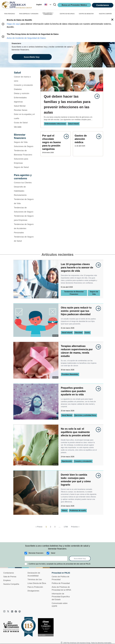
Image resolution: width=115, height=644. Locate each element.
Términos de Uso (35, 580)
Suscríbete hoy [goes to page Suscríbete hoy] (32, 57)
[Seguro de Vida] (24, 142)
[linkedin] (12, 611)
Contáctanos (103, 5)
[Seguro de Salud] (24, 167)
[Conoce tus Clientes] (24, 183)
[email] (46, 558)
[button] (48, 5)
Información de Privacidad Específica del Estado (61, 597)
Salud (53, 553)
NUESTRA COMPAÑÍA (105, 14)
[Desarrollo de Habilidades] (24, 189)
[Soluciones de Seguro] (24, 146)
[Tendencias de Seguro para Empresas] (24, 218)
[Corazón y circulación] (24, 85)
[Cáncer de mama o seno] (24, 79)
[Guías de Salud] (24, 123)
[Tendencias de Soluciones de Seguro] (24, 210)
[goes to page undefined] (96, 96)
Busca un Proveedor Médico (74, 5)
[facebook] (16, 611)
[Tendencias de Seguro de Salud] (24, 239)
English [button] (39, 5)
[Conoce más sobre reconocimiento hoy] (47, 627)
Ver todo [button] (18, 127)
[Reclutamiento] (24, 195)
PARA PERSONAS (10, 14)
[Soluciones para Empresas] (24, 161)
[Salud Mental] (24, 106)
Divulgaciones (33, 591)
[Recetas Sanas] (24, 110)
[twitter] (8, 611)
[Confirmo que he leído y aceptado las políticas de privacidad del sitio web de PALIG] (26, 564)
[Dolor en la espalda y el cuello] (24, 116)
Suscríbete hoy (80, 559)
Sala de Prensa (10, 577)
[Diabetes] (24, 89)
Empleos (7, 580)
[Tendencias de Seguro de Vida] (24, 201)
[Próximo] (75, 527)
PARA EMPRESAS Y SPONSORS (29, 14)
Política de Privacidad (61, 583)
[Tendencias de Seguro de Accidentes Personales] (24, 228)
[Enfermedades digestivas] (24, 100)
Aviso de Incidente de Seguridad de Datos (26, 38)
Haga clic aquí (13, 24)
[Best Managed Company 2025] (12, 627)
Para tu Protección (35, 587)
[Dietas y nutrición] (24, 93)
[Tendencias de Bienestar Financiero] (24, 153)
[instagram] (5, 611)
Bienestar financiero (36, 553)
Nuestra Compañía (11, 584)
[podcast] (20, 611)
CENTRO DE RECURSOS (67, 14)
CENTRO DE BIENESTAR (86, 14)
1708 (66, 527)
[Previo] (39, 527)
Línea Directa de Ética (37, 583)
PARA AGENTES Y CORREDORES (48, 14)
